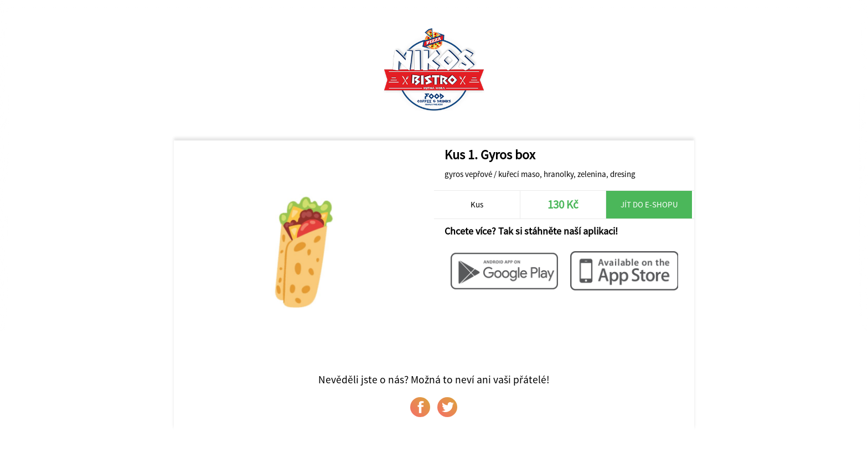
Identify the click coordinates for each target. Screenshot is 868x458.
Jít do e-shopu (649, 204)
